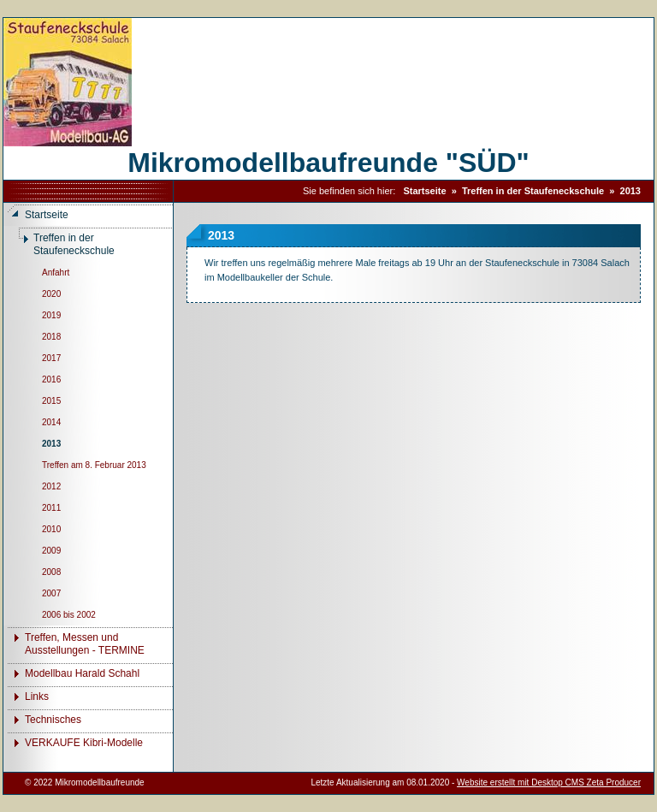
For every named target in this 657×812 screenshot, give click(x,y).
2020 (51, 294)
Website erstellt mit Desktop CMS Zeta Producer (549, 782)
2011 (51, 508)
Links (37, 696)
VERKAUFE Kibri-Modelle (84, 743)
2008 (51, 572)
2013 (630, 191)
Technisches (53, 720)
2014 (51, 422)
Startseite (424, 191)
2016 (51, 379)
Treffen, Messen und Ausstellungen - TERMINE (85, 644)
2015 (51, 401)
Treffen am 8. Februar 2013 (94, 465)
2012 (51, 486)
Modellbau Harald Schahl (82, 673)
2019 (51, 315)
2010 (51, 529)
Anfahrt (56, 273)
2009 (51, 551)
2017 (51, 358)
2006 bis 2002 (69, 615)
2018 (51, 337)
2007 (51, 593)
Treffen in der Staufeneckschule (533, 191)
